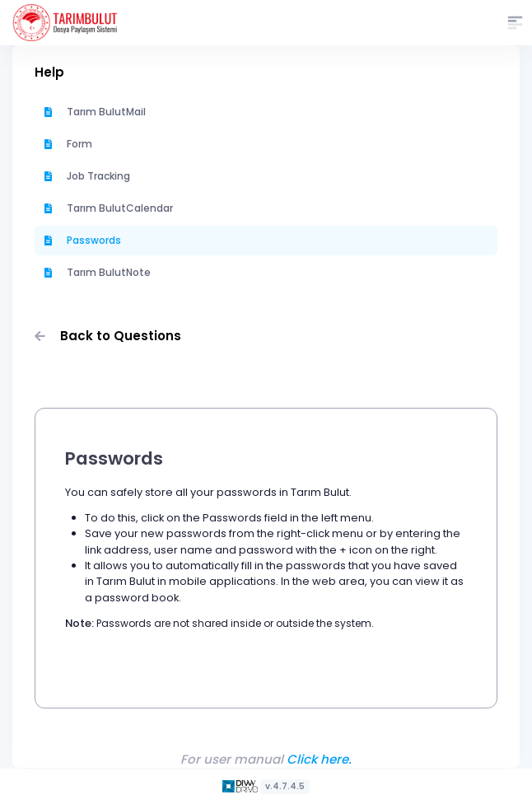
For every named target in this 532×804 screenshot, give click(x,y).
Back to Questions (108, 336)
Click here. (319, 759)
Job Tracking (87, 176)
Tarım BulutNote (98, 272)
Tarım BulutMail (95, 112)
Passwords (83, 240)
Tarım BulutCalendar (109, 208)
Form (68, 144)
